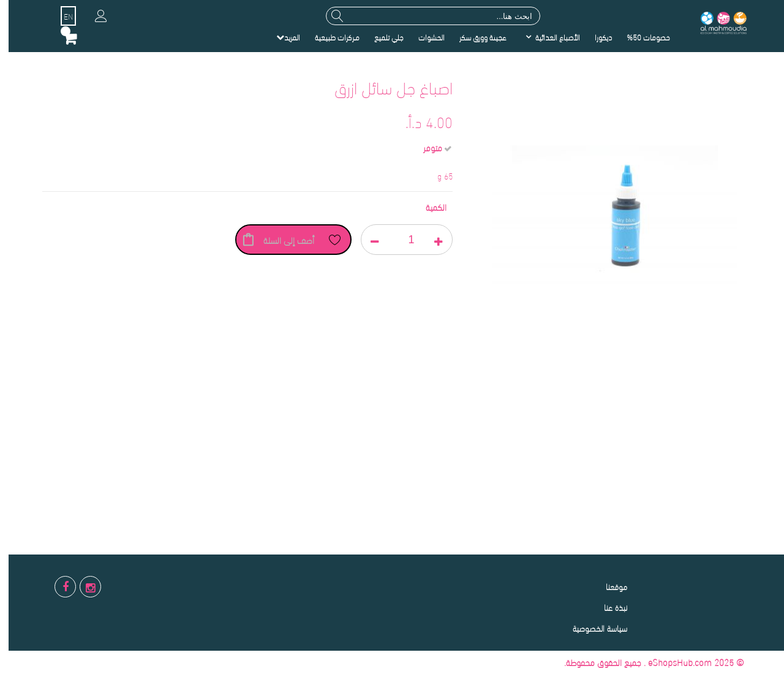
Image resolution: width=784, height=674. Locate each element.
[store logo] (714, 22)
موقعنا (608, 586)
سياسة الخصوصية (591, 628)
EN (60, 16)
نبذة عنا (607, 607)
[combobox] (424, 16)
